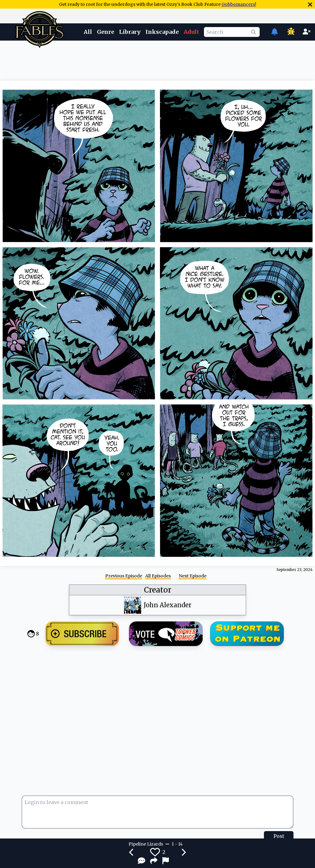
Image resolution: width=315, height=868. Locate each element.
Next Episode (193, 576)
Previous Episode (124, 576)
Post (279, 836)
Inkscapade (162, 32)
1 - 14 (177, 844)
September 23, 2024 (295, 570)
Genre (106, 32)
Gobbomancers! (239, 4)
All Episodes (158, 576)
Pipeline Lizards (146, 844)
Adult (191, 32)
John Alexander (167, 605)
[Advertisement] (157, 59)
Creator (158, 590)
